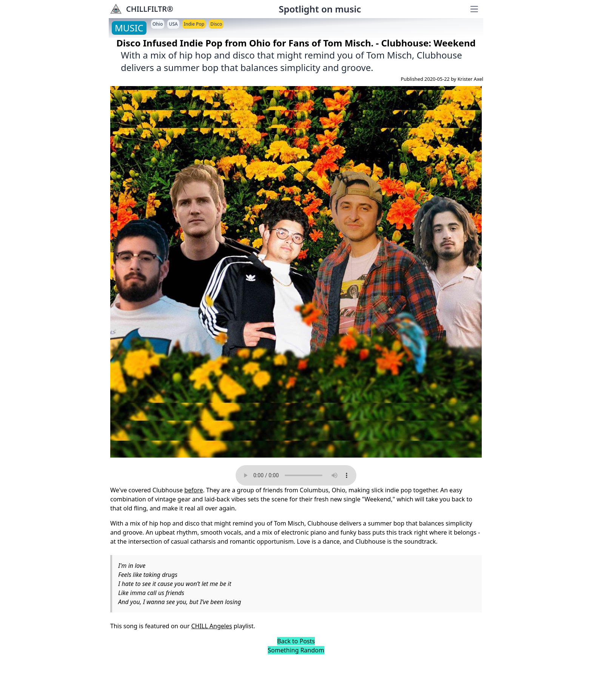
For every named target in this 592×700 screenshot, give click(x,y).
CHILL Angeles (211, 626)
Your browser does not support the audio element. (296, 475)
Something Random (296, 650)
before (193, 490)
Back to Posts (296, 641)
